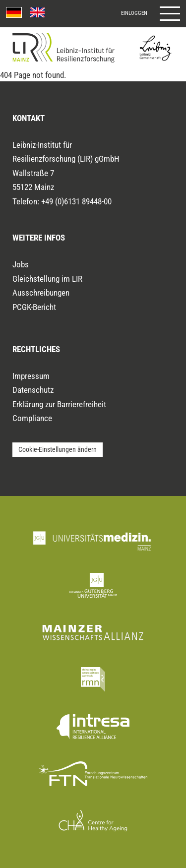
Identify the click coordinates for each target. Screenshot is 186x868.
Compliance (32, 418)
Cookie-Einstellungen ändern (58, 449)
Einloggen (134, 13)
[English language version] (38, 12)
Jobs (21, 264)
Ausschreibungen (41, 293)
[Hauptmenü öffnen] (170, 14)
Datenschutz (33, 390)
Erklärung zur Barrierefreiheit (59, 404)
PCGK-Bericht (34, 307)
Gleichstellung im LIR (47, 279)
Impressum (31, 376)
